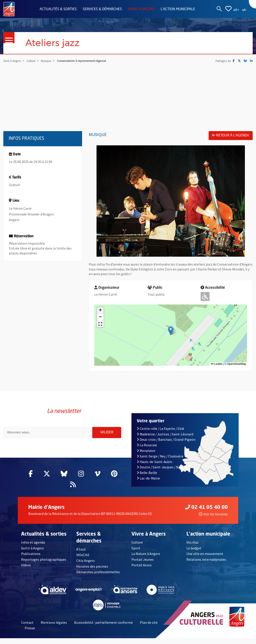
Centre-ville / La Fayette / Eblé (161, 431)
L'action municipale (178, 9)
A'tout (81, 551)
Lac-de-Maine (148, 480)
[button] (171, 331)
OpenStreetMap (237, 364)
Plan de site (149, 624)
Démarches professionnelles (98, 574)
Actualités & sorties (58, 9)
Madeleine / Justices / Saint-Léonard (165, 436)
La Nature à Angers (146, 556)
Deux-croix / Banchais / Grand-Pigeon (166, 442)
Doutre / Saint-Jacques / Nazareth (163, 469)
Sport (136, 550)
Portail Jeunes (143, 562)
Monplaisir (146, 453)
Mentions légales (54, 624)
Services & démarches (102, 9)
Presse (30, 630)
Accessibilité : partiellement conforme (103, 624)
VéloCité (83, 557)
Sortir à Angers (32, 550)
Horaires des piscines (92, 568)
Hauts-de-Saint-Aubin (155, 464)
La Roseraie (147, 447)
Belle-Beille (147, 475)
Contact (27, 624)
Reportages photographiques (44, 562)
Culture (137, 544)
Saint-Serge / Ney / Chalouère (160, 458)
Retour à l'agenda (231, 136)
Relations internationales (206, 562)
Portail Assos (142, 567)
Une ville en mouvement (205, 556)
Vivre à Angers (141, 9)
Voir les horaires (213, 516)
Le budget (194, 550)
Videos (26, 567)
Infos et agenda (33, 544)
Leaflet (217, 364)
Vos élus (193, 544)
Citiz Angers (86, 563)
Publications (31, 556)
